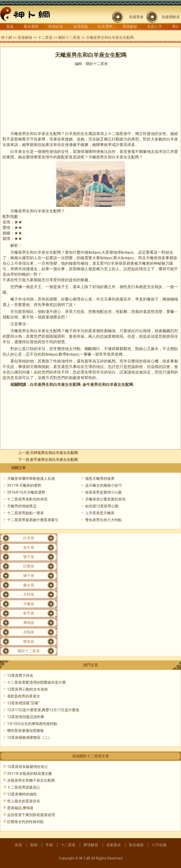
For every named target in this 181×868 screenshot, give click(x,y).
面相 (34, 845)
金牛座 (29, 547)
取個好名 (56, 27)
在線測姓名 (171, 17)
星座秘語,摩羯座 (20, 808)
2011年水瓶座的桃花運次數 (30, 774)
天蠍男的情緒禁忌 (22, 506)
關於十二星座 (69, 38)
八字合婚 (159, 845)
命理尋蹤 (81, 27)
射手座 (29, 613)
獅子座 (29, 576)
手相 (49, 845)
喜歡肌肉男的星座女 (24, 696)
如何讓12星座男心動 (102, 506)
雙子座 (29, 557)
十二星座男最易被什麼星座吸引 (33, 520)
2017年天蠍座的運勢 (24, 485)
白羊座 (29, 538)
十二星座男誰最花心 (24, 787)
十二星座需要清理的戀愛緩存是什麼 (36, 682)
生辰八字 (155, 27)
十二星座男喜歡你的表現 (27, 499)
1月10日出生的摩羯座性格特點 (32, 724)
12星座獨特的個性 (22, 794)
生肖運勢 (105, 27)
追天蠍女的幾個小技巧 (103, 485)
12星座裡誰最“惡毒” (23, 703)
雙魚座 (29, 642)
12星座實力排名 (20, 676)
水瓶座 (29, 632)
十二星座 (45, 38)
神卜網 (6, 38)
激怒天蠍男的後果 (100, 479)
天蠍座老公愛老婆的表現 (105, 499)
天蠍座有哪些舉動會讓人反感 (31, 479)
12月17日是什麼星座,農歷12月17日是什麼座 (43, 710)
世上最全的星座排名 (24, 801)
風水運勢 (31, 27)
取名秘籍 (136, 845)
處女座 (29, 585)
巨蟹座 (29, 566)
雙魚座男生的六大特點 (103, 520)
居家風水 (114, 845)
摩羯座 (29, 623)
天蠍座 (29, 604)
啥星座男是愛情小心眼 (103, 492)
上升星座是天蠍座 (100, 513)
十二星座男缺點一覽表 (25, 513)
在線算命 (136, 17)
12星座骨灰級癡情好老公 (28, 767)
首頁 (10, 27)
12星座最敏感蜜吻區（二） (29, 737)
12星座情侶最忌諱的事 (26, 717)
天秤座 (29, 594)
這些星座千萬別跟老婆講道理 (31, 815)
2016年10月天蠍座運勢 (26, 492)
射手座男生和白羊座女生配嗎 (54, 460)
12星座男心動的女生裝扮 (28, 689)
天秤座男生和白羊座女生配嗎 (54, 453)
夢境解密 (91, 845)
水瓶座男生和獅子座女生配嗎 (31, 780)
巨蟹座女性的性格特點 (25, 822)
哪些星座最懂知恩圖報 (25, 731)
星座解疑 (130, 27)
